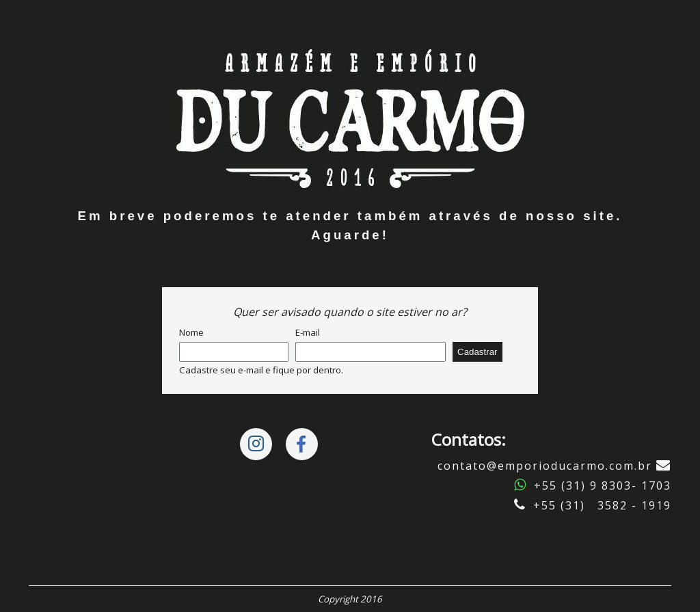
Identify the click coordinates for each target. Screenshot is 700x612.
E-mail (308, 332)
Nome (191, 332)
